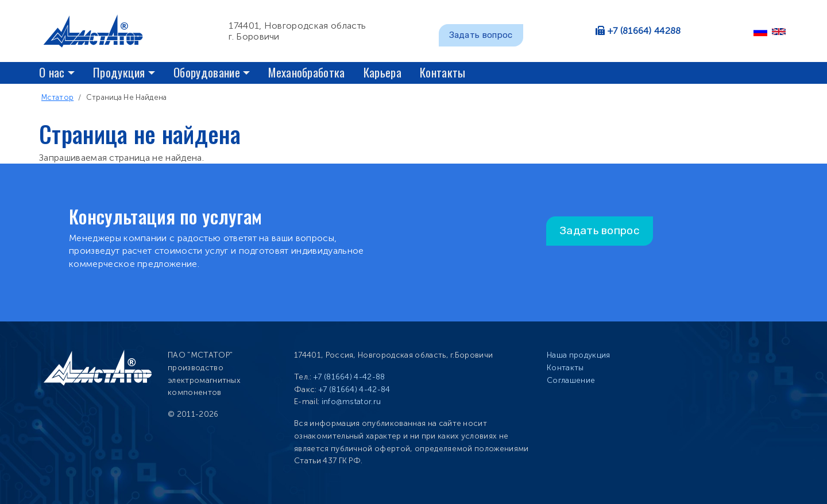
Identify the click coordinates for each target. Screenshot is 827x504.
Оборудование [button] (207, 72)
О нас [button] (52, 72)
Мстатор (57, 97)
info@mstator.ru (351, 402)
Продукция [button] (119, 72)
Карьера (382, 72)
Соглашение (571, 380)
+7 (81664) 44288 (644, 31)
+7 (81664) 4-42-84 (355, 389)
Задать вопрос (481, 35)
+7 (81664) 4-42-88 (349, 377)
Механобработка (306, 72)
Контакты (443, 72)
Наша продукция (578, 355)
